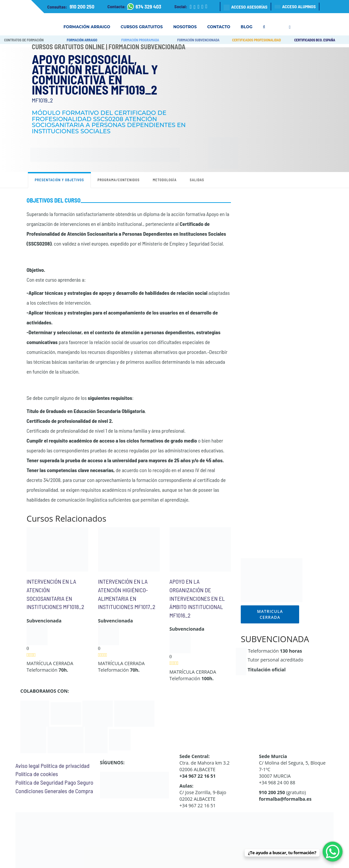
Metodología (165, 180)
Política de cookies (37, 774)
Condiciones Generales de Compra (54, 791)
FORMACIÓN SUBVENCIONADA (198, 40)
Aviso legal (27, 766)
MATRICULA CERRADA (270, 614)
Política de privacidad (65, 766)
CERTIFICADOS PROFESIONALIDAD (257, 40)
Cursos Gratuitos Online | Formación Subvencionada (109, 47)
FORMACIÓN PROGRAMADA (140, 40)
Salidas (197, 180)
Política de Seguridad (39, 782)
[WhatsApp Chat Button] (333, 852)
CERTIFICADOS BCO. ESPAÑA (315, 40)
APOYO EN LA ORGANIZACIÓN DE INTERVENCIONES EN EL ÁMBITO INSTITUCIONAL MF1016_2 (197, 598)
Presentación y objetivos (59, 180)
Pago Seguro (79, 782)
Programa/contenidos (119, 180)
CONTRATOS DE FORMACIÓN (24, 40)
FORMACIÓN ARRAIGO (82, 40)
